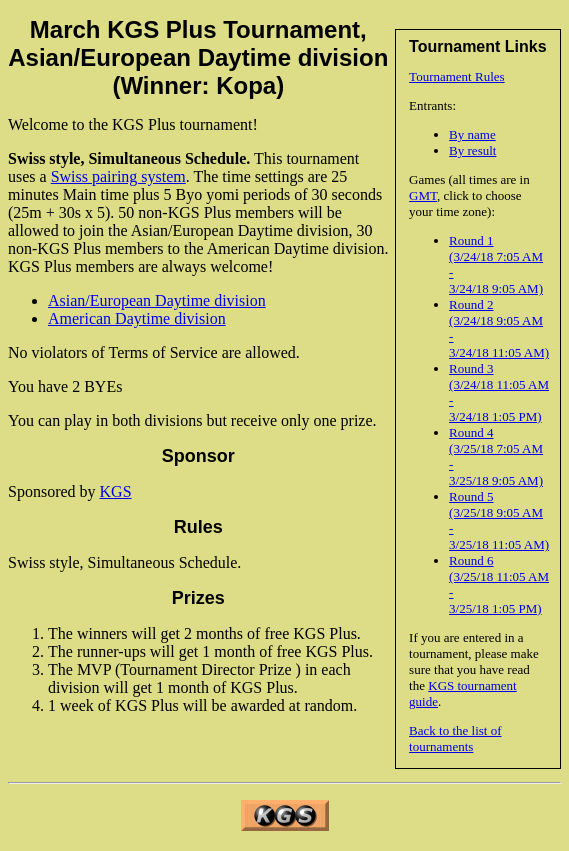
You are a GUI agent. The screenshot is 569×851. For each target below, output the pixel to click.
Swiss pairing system (118, 176)
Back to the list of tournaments (455, 738)
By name (472, 134)
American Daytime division (137, 318)
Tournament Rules (457, 76)
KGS (116, 491)
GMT (423, 195)
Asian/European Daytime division (157, 300)
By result (472, 150)
